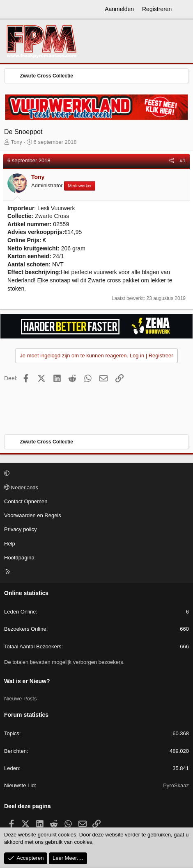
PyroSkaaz (176, 785)
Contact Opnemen (26, 501)
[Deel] (171, 161)
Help (10, 544)
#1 (183, 160)
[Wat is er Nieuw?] (184, 9)
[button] (95, 474)
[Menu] (11, 9)
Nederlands (21, 487)
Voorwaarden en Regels (33, 515)
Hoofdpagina (19, 558)
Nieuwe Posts (20, 699)
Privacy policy (20, 529)
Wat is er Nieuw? (27, 681)
